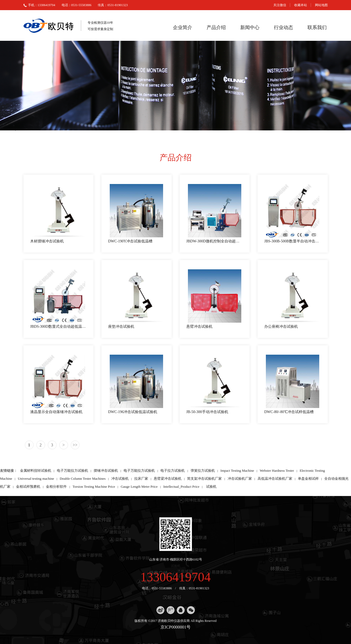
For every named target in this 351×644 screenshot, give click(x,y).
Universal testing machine (36, 479)
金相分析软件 (56, 487)
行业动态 (283, 27)
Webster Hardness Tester (277, 471)
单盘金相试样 (308, 479)
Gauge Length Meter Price (139, 487)
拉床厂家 (141, 479)
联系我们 (317, 27)
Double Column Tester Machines (83, 479)
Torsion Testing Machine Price (94, 487)
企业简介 (183, 27)
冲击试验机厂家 (240, 479)
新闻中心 (250, 27)
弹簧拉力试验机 (203, 471)
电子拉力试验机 (173, 471)
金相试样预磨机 (28, 487)
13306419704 (176, 577)
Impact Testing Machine (237, 471)
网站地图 (321, 5)
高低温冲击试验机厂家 (275, 479)
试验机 (211, 487)
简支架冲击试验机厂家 (204, 479)
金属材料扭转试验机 (36, 471)
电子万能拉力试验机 (72, 471)
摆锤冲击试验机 (106, 471)
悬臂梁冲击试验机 (168, 479)
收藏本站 (301, 5)
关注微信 (280, 5)
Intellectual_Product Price (181, 487)
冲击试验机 (120, 479)
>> (75, 445)
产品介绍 (216, 27)
